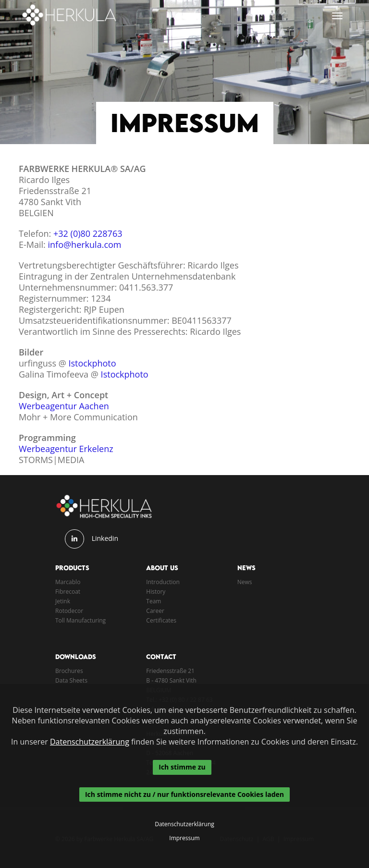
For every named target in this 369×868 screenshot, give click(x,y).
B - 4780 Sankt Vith (171, 680)
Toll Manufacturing (80, 620)
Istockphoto (92, 363)
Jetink (63, 601)
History (156, 592)
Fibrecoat (68, 592)
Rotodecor (69, 611)
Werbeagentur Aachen (64, 406)
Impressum (184, 838)
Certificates (161, 620)
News (245, 582)
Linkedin (105, 538)
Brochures (69, 671)
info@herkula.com (85, 245)
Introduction (163, 582)
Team (154, 601)
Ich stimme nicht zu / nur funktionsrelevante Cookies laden (184, 794)
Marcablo (68, 582)
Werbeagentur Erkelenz (66, 449)
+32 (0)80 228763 (88, 233)
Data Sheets (71, 680)
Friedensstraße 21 (170, 671)
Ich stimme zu (182, 767)
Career (155, 611)
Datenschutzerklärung (90, 742)
